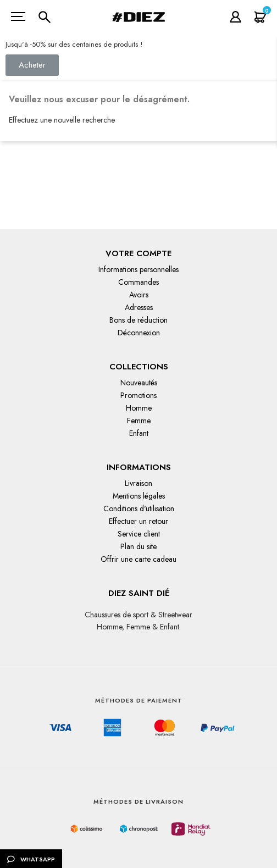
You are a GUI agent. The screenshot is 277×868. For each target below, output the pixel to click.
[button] (32, 65)
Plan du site (138, 546)
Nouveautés (139, 383)
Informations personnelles (138, 269)
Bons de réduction (138, 320)
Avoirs (139, 295)
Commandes (138, 282)
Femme (139, 421)
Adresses (139, 307)
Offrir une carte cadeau (138, 559)
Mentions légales (139, 496)
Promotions (138, 395)
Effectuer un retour (138, 521)
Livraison (138, 483)
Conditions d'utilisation (139, 508)
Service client (139, 534)
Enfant (139, 433)
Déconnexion (139, 333)
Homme (139, 408)
